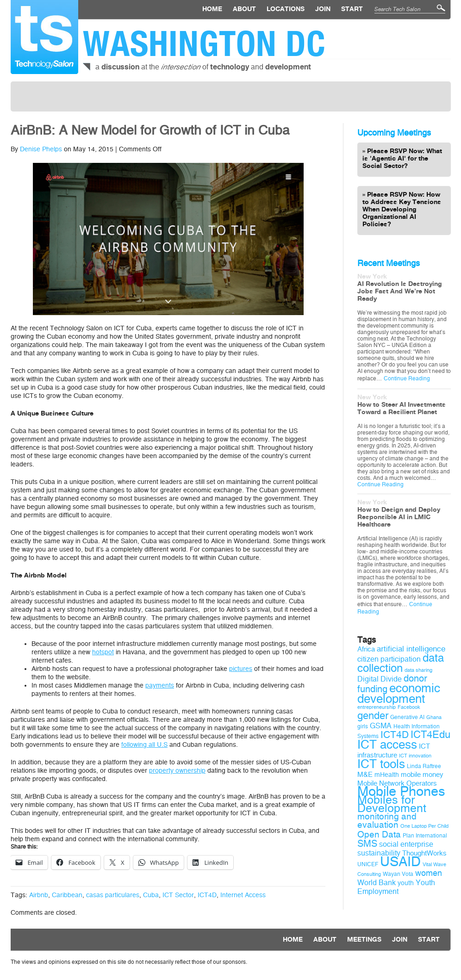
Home (212, 9)
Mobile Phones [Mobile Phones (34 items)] (401, 791)
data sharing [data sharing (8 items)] (418, 670)
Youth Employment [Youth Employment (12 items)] (396, 887)
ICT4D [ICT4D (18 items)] (395, 735)
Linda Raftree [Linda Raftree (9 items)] (424, 766)
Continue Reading (407, 378)
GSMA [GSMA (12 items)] (381, 726)
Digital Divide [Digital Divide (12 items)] (380, 679)
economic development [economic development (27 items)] (399, 693)
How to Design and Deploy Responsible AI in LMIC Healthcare (399, 517)
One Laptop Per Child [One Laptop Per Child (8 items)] (424, 826)
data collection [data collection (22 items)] (401, 663)
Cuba (151, 895)
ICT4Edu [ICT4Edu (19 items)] (430, 735)
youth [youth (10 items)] (406, 883)
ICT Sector (178, 895)
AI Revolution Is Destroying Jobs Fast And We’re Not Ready (400, 292)
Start (352, 9)
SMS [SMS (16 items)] (367, 844)
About (244, 9)
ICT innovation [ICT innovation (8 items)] (415, 756)
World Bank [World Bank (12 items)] (377, 883)
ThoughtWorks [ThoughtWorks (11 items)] (424, 853)
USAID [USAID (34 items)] (400, 862)
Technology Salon (44, 37)
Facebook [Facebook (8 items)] (409, 707)
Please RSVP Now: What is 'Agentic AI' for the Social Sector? (402, 159)
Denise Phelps (41, 149)
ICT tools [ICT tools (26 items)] (381, 764)
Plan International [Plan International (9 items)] (425, 836)
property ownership (177, 771)
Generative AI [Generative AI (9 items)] (407, 717)
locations (286, 9)
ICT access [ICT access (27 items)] (387, 744)
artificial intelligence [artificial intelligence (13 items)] (411, 649)
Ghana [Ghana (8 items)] (434, 717)
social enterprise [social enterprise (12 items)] (406, 844)
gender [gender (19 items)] (373, 716)
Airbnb (39, 895)
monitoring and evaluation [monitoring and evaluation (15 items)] (387, 821)
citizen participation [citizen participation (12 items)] (389, 659)
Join (323, 9)
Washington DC (204, 43)
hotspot (103, 652)
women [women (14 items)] (429, 873)
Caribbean (67, 895)
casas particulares (113, 895)
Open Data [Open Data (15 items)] (379, 835)
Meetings (364, 940)
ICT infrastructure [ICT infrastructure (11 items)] (394, 751)
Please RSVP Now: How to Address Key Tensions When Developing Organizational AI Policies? (402, 210)
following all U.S (144, 745)
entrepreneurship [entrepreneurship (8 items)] (377, 707)
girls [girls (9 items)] (363, 726)
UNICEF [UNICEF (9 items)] (368, 864)
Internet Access (243, 895)
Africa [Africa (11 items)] (366, 649)
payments (160, 685)
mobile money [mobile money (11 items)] (422, 775)
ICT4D (207, 895)
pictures (241, 669)
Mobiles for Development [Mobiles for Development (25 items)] (392, 804)
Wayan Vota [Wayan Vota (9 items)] (398, 874)
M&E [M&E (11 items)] (365, 775)
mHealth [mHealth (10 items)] (387, 775)
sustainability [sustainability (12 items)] (379, 853)
